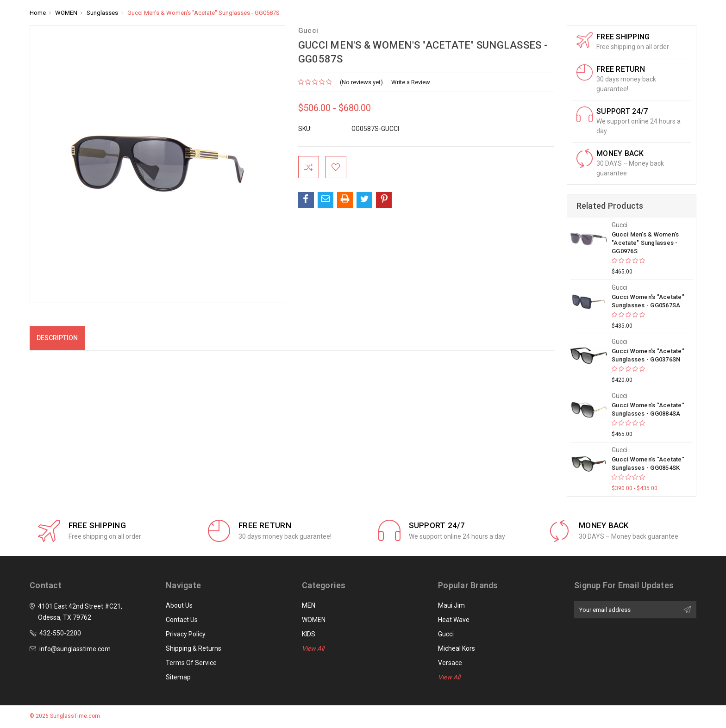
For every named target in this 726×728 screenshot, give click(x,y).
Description (57, 338)
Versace (450, 663)
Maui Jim (451, 605)
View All (313, 648)
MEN (309, 605)
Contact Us (182, 620)
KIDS (309, 634)
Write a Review (411, 82)
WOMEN (314, 620)
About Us (179, 605)
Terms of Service (191, 663)
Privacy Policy (186, 634)
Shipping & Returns (194, 648)
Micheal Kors (457, 648)
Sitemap (178, 677)
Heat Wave (454, 620)
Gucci (446, 634)
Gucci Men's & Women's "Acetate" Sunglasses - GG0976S (645, 243)
